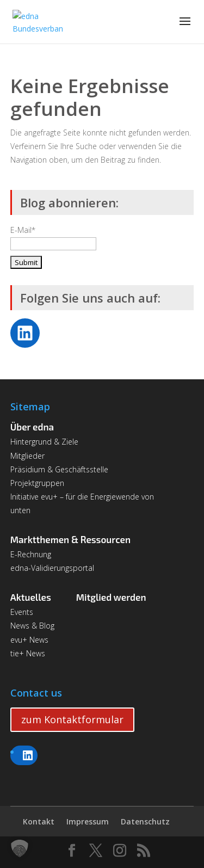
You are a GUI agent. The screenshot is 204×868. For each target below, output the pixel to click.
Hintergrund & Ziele (44, 442)
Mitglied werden (111, 597)
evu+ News (29, 640)
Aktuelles (31, 597)
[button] (20, 848)
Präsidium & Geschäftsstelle (59, 469)
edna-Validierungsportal (52, 568)
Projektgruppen (37, 483)
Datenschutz (145, 821)
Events (22, 612)
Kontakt (39, 821)
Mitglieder (27, 456)
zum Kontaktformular (72, 719)
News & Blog (32, 626)
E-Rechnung (31, 554)
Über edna (32, 427)
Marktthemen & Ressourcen (70, 539)
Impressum (88, 821)
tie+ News (28, 653)
